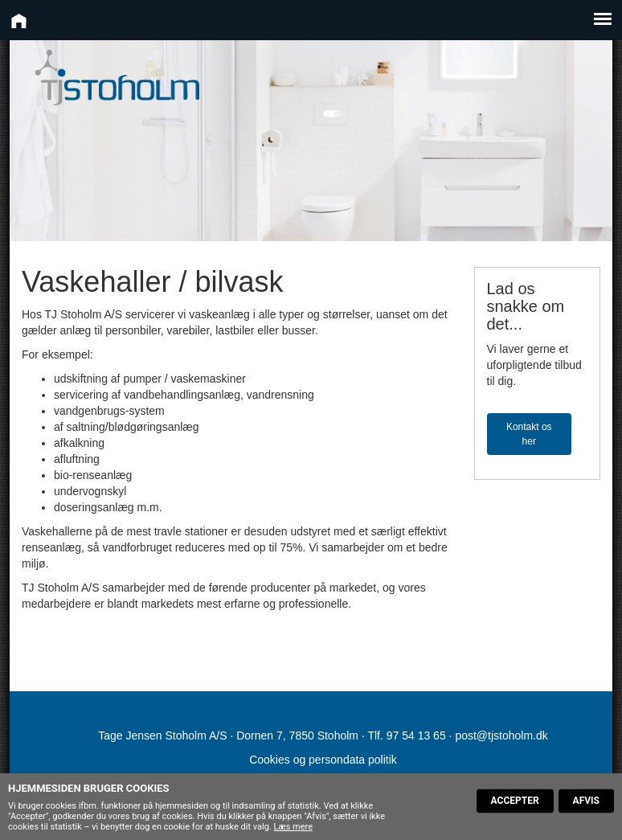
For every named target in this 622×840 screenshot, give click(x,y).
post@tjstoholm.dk (501, 736)
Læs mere (293, 827)
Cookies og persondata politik (323, 760)
